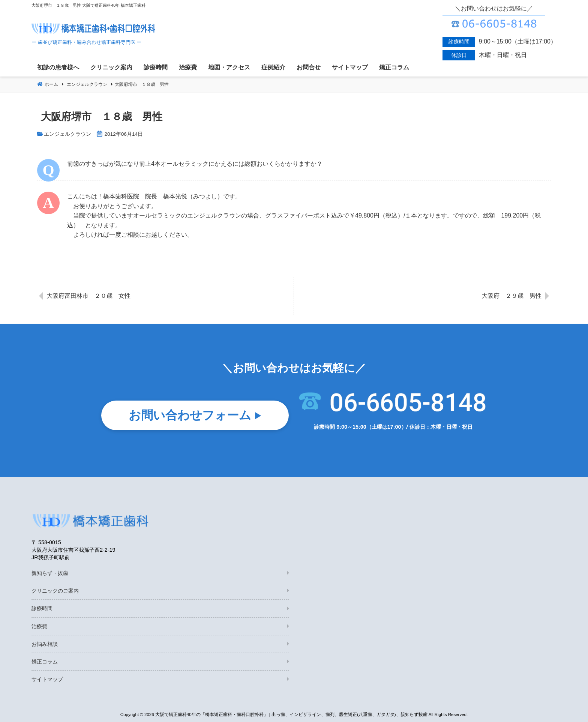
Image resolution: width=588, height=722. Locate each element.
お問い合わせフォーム (190, 416)
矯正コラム (45, 662)
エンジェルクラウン (67, 134)
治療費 (39, 626)
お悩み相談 (45, 644)
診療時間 (42, 608)
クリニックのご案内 (55, 591)
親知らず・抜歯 (50, 573)
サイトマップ (47, 679)
